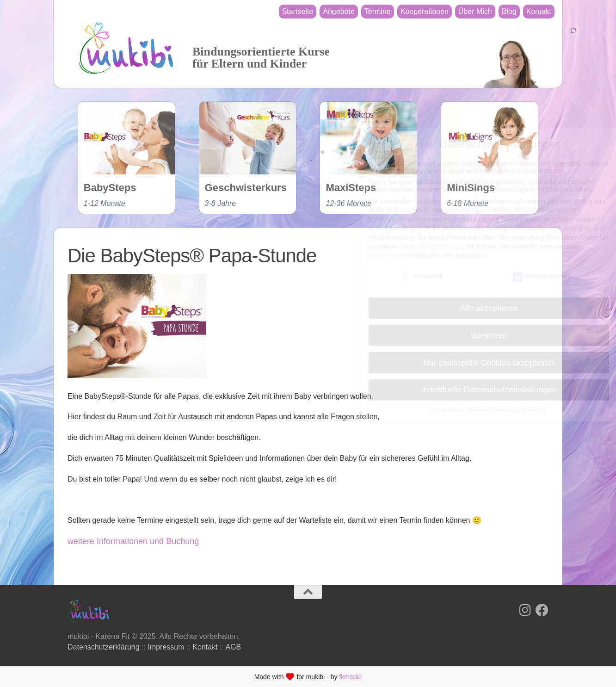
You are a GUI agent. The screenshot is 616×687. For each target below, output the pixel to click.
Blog (509, 11)
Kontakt (539, 11)
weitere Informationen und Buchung (133, 541)
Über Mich (475, 11)
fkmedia (350, 677)
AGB (234, 647)
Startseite (298, 11)
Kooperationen (425, 11)
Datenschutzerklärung (104, 647)
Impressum (166, 647)
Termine (378, 11)
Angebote (339, 11)
